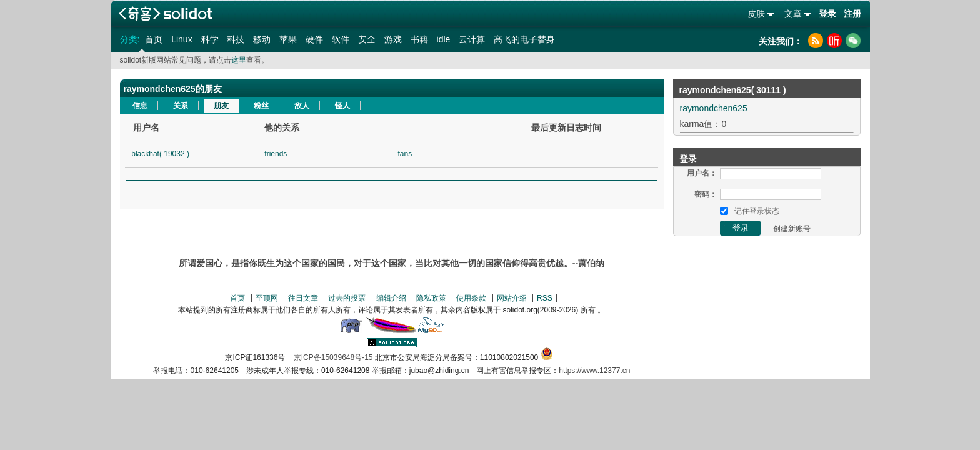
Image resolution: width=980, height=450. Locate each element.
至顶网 (267, 298)
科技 (236, 39)
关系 (181, 106)
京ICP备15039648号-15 (333, 357)
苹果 (288, 39)
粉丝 (261, 106)
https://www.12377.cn (594, 371)
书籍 (419, 39)
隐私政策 (431, 298)
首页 (154, 39)
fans (405, 154)
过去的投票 (347, 298)
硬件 (314, 39)
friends (276, 154)
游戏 (393, 39)
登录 (827, 14)
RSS (545, 298)
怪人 (342, 106)
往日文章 (303, 298)
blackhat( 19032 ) (160, 154)
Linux (182, 39)
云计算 (472, 39)
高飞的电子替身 (524, 39)
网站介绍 (512, 298)
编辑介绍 (391, 298)
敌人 (302, 106)
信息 (140, 106)
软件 (341, 39)
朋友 (221, 106)
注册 (852, 14)
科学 (210, 39)
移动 (262, 39)
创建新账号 (792, 229)
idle (444, 39)
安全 (367, 39)
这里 (239, 60)
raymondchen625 (714, 108)
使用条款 (471, 298)
